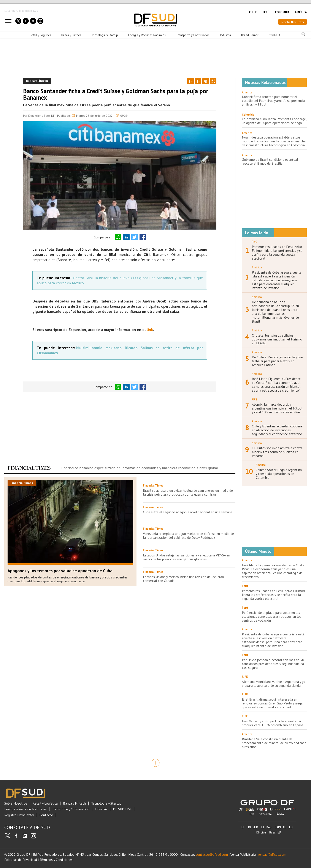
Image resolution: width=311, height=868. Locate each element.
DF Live (261, 832)
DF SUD (253, 827)
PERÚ (266, 12)
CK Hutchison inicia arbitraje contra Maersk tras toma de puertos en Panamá (277, 452)
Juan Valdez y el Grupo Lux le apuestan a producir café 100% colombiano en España (273, 723)
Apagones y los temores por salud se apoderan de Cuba (60, 571)
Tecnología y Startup (105, 35)
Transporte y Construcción (193, 35)
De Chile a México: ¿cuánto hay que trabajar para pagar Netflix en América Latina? (277, 361)
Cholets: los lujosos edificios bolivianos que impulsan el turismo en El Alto (277, 339)
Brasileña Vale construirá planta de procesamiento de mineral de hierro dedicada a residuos (274, 743)
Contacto (46, 815)
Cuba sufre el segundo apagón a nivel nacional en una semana (188, 512)
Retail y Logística (40, 35)
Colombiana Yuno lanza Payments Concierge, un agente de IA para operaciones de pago (274, 121)
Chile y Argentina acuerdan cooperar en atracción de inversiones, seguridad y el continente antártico (277, 430)
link (150, 330)
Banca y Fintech (71, 35)
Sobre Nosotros (16, 803)
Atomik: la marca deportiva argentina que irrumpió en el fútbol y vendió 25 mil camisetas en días (277, 408)
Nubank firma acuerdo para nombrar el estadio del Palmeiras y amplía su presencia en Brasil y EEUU (273, 101)
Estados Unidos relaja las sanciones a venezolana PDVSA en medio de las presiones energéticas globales (186, 557)
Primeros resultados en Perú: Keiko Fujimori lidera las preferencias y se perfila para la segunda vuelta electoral (277, 252)
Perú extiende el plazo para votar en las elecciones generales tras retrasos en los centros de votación (272, 616)
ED (291, 827)
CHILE (253, 12)
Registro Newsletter (293, 22)
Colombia (248, 115)
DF (243, 827)
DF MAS (266, 827)
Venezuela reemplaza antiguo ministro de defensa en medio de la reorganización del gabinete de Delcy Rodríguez (188, 536)
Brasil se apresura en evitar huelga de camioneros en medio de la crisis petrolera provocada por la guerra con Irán (188, 492)
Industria (225, 35)
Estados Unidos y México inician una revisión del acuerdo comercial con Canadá (183, 579)
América (247, 92)
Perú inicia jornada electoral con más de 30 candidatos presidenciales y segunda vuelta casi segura (273, 664)
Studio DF (275, 35)
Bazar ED (275, 832)
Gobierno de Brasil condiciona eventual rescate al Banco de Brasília (270, 161)
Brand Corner (250, 35)
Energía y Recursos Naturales (147, 35)
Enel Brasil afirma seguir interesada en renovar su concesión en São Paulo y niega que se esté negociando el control (272, 703)
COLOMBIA (282, 12)
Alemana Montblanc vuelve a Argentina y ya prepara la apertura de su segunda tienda (274, 684)
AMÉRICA (301, 12)
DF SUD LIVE (123, 809)
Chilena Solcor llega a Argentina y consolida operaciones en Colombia (279, 474)
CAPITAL (280, 827)
